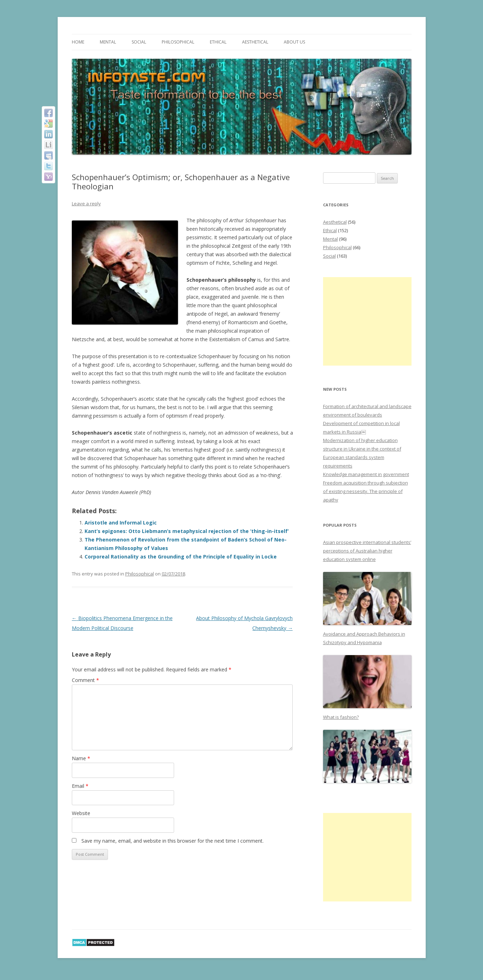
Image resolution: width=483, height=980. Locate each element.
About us (294, 42)
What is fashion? (341, 717)
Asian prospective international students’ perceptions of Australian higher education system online (367, 551)
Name (81, 758)
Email (80, 786)
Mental (108, 42)
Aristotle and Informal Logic (121, 523)
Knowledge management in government (366, 474)
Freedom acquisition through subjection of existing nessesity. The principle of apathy (366, 491)
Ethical (218, 42)
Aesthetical (255, 42)
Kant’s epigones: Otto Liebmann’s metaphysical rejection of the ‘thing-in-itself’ (187, 531)
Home (78, 42)
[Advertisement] (367, 321)
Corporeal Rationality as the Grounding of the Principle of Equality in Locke (181, 557)
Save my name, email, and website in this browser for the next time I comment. (172, 841)
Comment (85, 680)
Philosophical (178, 42)
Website (81, 813)
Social (139, 42)
